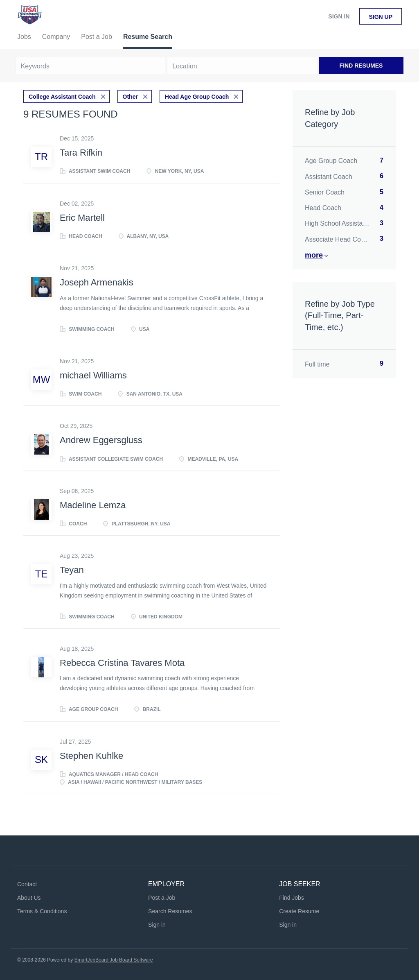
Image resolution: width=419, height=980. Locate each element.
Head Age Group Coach (197, 97)
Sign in (339, 16)
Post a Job (162, 898)
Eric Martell (82, 218)
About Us (29, 898)
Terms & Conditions (42, 911)
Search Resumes (170, 911)
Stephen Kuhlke (91, 756)
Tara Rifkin (81, 153)
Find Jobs (292, 898)
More (314, 255)
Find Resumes (361, 66)
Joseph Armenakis (97, 282)
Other (130, 97)
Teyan (72, 570)
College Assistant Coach (62, 97)
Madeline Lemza (93, 505)
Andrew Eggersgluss (101, 440)
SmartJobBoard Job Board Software (114, 960)
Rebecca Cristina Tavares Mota (122, 663)
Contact (27, 884)
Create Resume (299, 911)
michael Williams (93, 375)
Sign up (381, 17)
